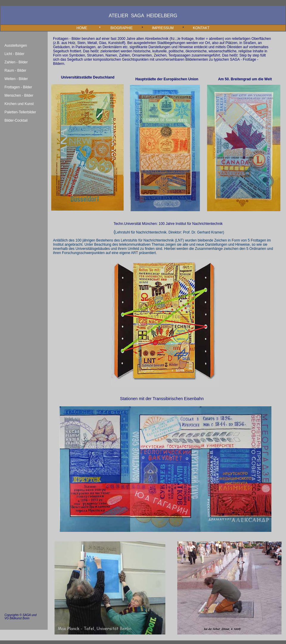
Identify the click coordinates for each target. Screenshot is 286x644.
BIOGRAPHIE (122, 28)
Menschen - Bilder (19, 95)
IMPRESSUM (163, 28)
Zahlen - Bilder (16, 62)
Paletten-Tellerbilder (20, 112)
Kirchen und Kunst (19, 104)
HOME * (90, 28)
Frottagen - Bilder (18, 87)
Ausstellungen (16, 46)
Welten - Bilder (16, 79)
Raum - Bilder (15, 70)
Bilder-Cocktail (16, 120)
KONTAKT (201, 28)
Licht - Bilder (14, 54)
